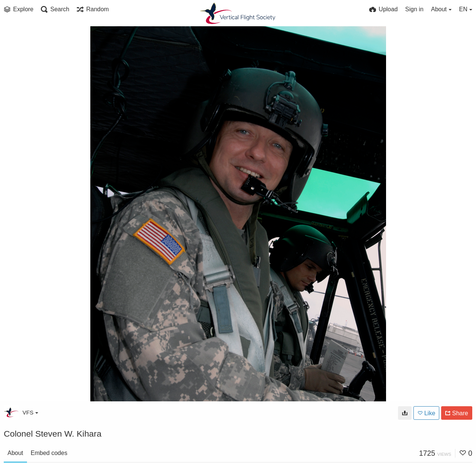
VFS (30, 412)
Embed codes (49, 453)
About (15, 453)
